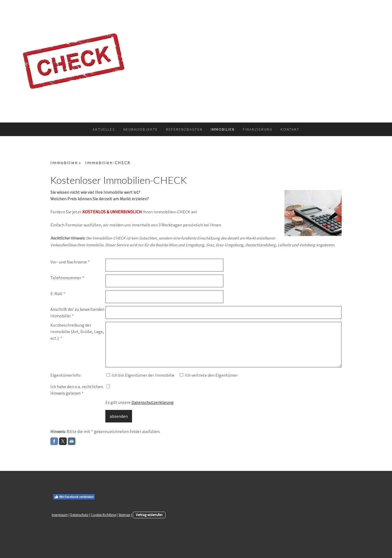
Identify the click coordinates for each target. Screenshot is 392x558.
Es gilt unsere (140, 402)
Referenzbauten (184, 129)
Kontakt (290, 129)
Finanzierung (258, 129)
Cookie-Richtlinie (103, 515)
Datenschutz (79, 515)
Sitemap (124, 515)
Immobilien (223, 129)
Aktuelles (104, 129)
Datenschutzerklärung (153, 402)
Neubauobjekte (141, 129)
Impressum (60, 515)
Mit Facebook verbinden (74, 497)
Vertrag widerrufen (149, 515)
